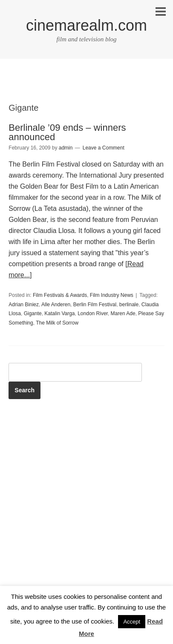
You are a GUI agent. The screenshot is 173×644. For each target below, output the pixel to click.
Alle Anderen (56, 305)
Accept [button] (132, 622)
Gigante (33, 313)
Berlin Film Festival (95, 305)
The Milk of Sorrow (57, 323)
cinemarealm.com (86, 25)
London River (93, 313)
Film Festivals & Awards (60, 295)
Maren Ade (123, 313)
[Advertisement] (86, 88)
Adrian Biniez (24, 305)
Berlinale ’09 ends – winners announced (67, 132)
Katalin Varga (59, 313)
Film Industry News (112, 295)
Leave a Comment (104, 148)
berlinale (129, 305)
